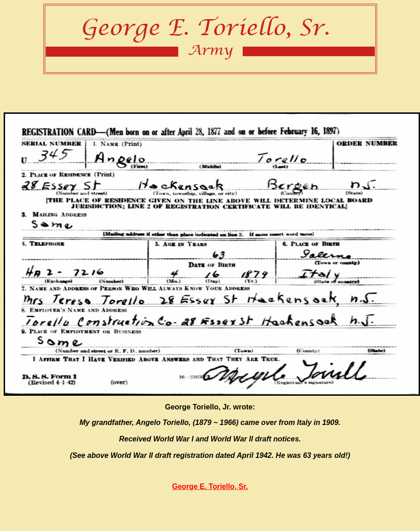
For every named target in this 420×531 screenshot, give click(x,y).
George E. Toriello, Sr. (210, 486)
